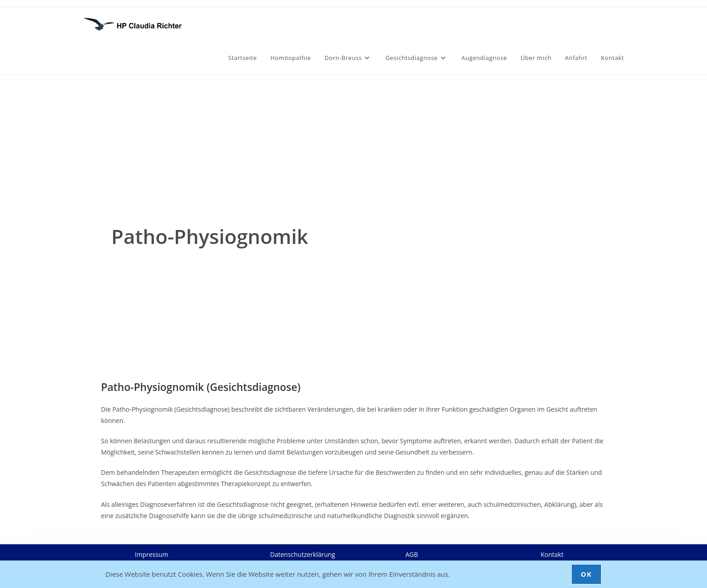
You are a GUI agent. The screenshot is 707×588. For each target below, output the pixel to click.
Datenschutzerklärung (303, 554)
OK (586, 574)
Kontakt (552, 554)
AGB (412, 554)
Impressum (151, 554)
